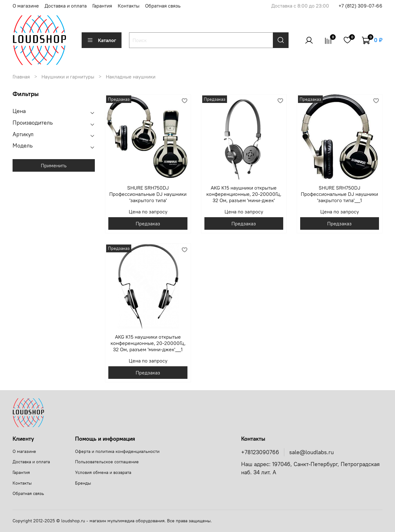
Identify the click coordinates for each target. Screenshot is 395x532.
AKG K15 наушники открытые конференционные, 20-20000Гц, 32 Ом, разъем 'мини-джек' (244, 194)
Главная (21, 77)
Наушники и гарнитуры (68, 77)
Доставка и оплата (66, 6)
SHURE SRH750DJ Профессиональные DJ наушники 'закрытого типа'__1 (339, 194)
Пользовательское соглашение (107, 462)
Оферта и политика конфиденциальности (117, 451)
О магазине (26, 6)
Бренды (83, 483)
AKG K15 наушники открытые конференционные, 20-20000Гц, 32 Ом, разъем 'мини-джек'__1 (148, 343)
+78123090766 (260, 452)
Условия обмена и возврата (103, 472)
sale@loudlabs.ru (311, 452)
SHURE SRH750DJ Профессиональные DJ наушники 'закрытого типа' (148, 194)
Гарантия (102, 6)
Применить (54, 165)
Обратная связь (163, 6)
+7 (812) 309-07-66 (360, 6)
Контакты (129, 6)
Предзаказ (148, 223)
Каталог (102, 40)
